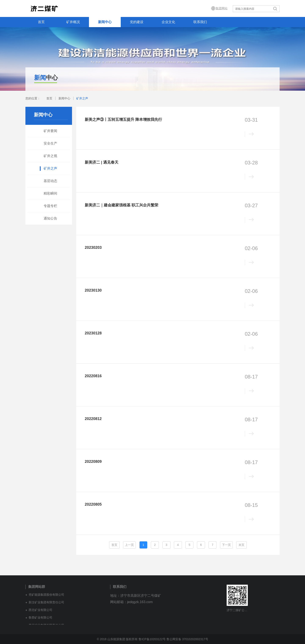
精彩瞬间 (50, 193)
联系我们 (200, 22)
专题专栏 (50, 206)
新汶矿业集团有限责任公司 (46, 602)
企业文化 (168, 22)
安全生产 (50, 143)
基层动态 (50, 181)
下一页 (226, 545)
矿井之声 (82, 98)
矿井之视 (50, 156)
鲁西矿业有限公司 (40, 618)
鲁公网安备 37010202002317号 (187, 639)
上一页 (129, 545)
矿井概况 (73, 22)
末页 (241, 545)
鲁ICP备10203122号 (152, 639)
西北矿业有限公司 (40, 610)
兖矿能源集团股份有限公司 (46, 595)
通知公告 (50, 218)
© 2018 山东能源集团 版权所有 (117, 639)
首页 (41, 22)
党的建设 (137, 22)
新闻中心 (105, 22)
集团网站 (222, 8)
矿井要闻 (50, 131)
